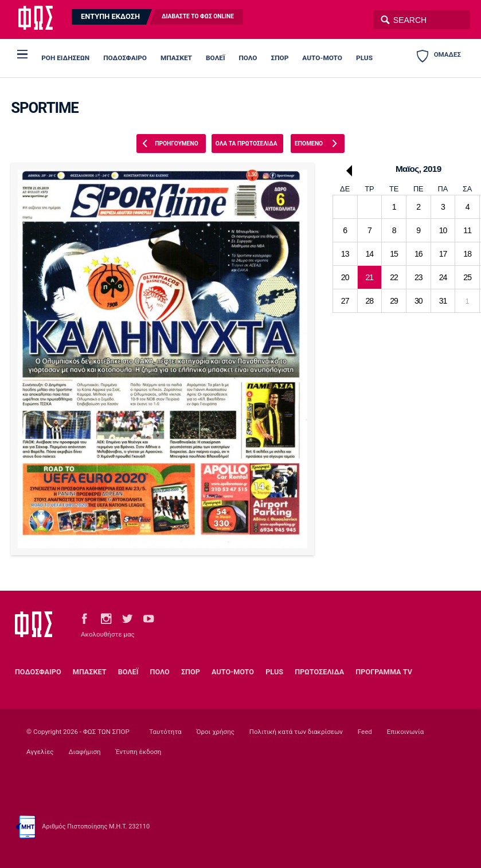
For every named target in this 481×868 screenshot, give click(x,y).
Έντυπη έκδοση (138, 752)
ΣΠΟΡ (280, 58)
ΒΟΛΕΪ (215, 58)
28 (370, 301)
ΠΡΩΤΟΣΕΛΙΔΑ (319, 672)
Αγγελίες (40, 752)
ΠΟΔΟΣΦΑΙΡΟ (125, 58)
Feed (365, 732)
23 (419, 277)
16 (419, 254)
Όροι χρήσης (215, 732)
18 (467, 254)
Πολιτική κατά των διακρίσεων (296, 732)
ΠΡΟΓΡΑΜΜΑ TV (384, 672)
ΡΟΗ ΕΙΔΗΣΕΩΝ (65, 58)
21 (370, 277)
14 (370, 254)
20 (345, 277)
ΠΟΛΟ (248, 58)
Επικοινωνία (405, 732)
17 (443, 254)
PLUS (364, 58)
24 (443, 277)
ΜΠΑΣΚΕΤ (176, 58)
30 (419, 301)
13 (345, 254)
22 (394, 277)
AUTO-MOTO (322, 58)
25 (467, 277)
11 (467, 230)
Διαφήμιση (84, 752)
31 (443, 301)
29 (394, 301)
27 (345, 301)
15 (394, 254)
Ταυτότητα (165, 732)
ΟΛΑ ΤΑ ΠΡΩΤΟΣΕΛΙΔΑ (247, 144)
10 (443, 230)
